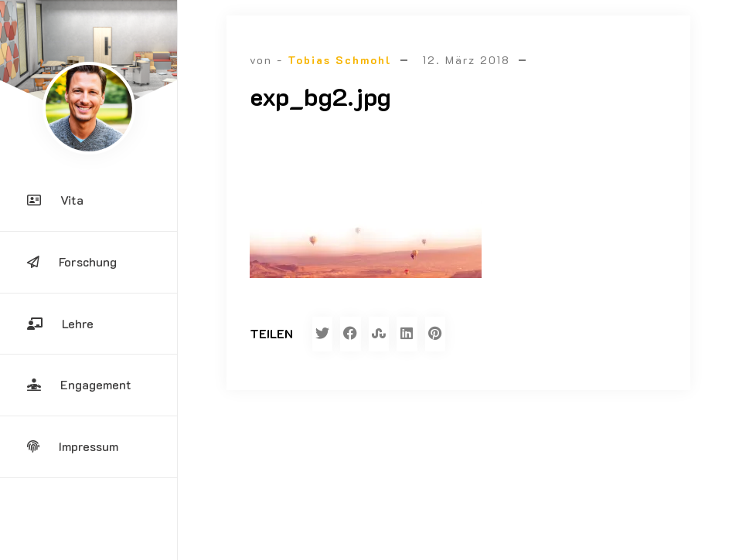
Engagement (79, 384)
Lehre (60, 323)
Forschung (72, 261)
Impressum (73, 446)
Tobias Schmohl (340, 60)
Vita (55, 200)
